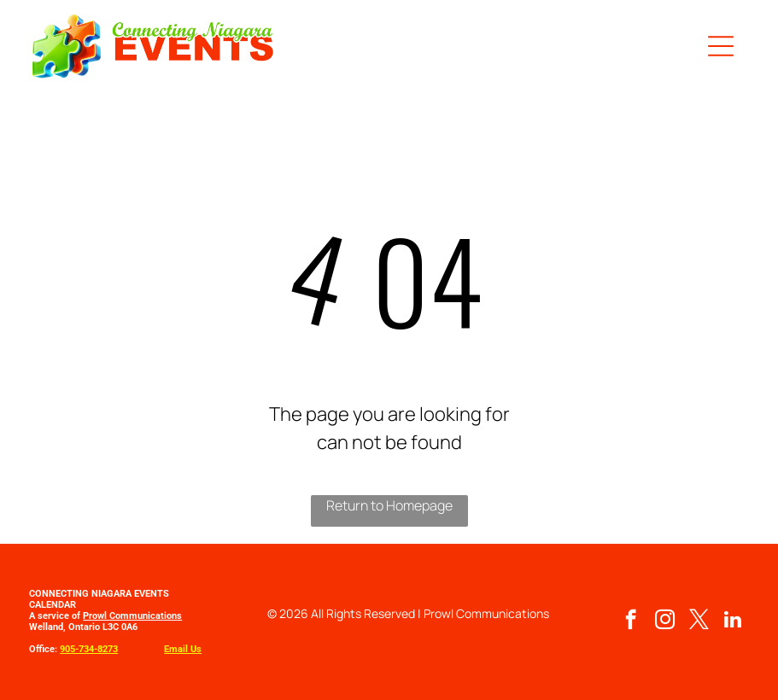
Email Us (183, 649)
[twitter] (699, 621)
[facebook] (631, 621)
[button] (721, 46)
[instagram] (665, 621)
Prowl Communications (132, 616)
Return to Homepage (389, 505)
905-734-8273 (89, 649)
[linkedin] (733, 621)
